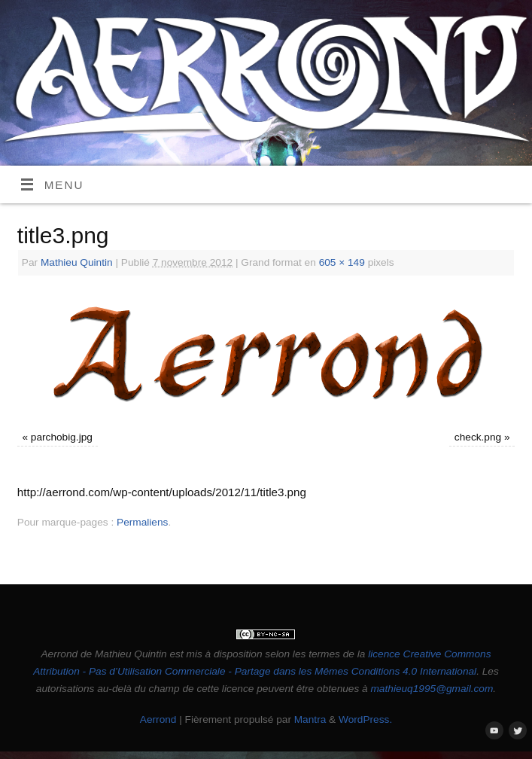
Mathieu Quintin (77, 262)
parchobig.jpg (62, 437)
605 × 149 (342, 262)
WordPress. (365, 719)
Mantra (310, 719)
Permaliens (142, 522)
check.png (478, 437)
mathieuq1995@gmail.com (432, 689)
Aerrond (158, 719)
